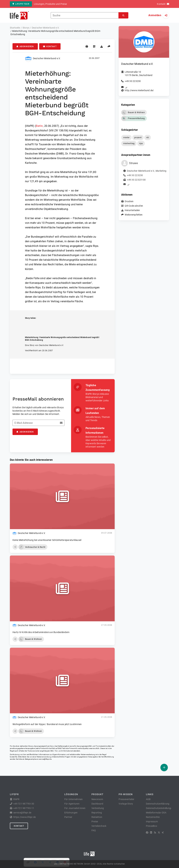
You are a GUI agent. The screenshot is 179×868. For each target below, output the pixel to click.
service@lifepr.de (45, 759)
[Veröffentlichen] (164, 767)
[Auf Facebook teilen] (35, 325)
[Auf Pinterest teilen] (65, 325)
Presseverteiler (126, 799)
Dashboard (97, 804)
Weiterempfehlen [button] (134, 215)
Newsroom (97, 799)
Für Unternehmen (74, 799)
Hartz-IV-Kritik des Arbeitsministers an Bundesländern (41, 632)
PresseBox (152, 826)
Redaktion (97, 817)
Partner (68, 817)
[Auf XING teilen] (50, 325)
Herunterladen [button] (132, 210)
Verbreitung (98, 808)
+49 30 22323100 (136, 180)
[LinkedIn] (151, 833)
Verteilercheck (99, 826)
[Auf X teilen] (43, 325)
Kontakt (50, 46)
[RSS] (155, 833)
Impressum (152, 821)
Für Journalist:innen (75, 808)
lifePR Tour (21, 4)
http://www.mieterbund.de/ (139, 90)
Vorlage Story (126, 804)
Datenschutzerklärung (158, 804)
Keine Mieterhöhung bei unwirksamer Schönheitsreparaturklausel (47, 540)
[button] (15, 547)
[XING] (163, 833)
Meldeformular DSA (156, 813)
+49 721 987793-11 (24, 808)
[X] (159, 833)
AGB (148, 799)
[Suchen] (123, 15)
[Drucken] (87, 46)
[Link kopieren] (28, 325)
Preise (95, 821)
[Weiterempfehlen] (109, 46)
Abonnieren (25, 46)
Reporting (97, 813)
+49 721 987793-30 (24, 804)
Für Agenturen (72, 804)
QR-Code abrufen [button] (134, 206)
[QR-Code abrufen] (94, 46)
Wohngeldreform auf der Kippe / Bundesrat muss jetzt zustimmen (47, 724)
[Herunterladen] (102, 46)
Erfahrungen (71, 813)
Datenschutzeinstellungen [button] (160, 808)
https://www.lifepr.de (25, 817)
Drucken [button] (129, 201)
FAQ (94, 830)
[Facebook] (147, 833)
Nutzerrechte (153, 817)
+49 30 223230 (133, 81)
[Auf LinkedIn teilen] (58, 325)
